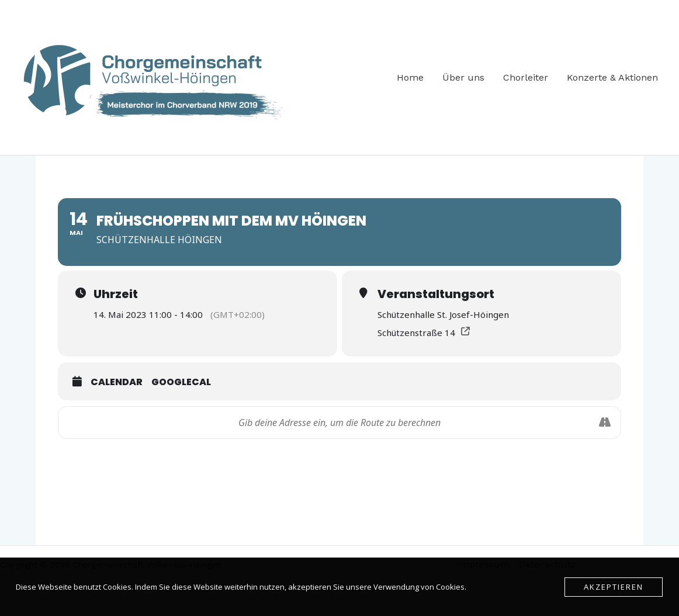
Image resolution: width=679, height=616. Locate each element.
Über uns (463, 77)
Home (410, 77)
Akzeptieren (614, 587)
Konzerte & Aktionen (612, 77)
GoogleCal (181, 382)
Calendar (117, 382)
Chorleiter (526, 77)
